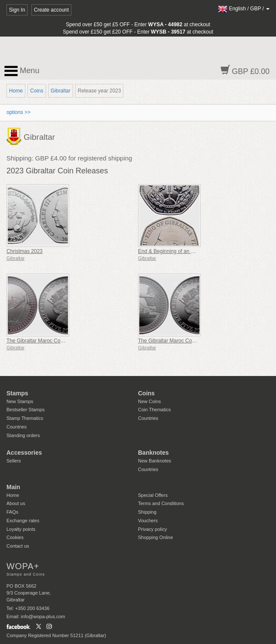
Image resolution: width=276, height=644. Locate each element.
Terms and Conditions (161, 503)
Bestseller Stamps (26, 410)
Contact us (18, 546)
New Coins (149, 401)
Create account (51, 10)
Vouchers (148, 521)
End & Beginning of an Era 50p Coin (179, 251)
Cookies (15, 537)
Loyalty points (21, 529)
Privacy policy (152, 529)
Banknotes (153, 453)
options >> (18, 112)
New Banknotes (155, 461)
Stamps (17, 393)
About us (16, 503)
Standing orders (23, 435)
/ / (244, 9)
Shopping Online (155, 537)
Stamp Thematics (25, 418)
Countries (17, 427)
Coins (37, 91)
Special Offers (153, 495)
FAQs (12, 512)
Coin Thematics (154, 410)
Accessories (24, 453)
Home (16, 91)
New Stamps (20, 401)
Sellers (14, 461)
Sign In (17, 10)
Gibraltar (61, 91)
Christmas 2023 (25, 251)
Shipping (147, 512)
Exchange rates (23, 521)
